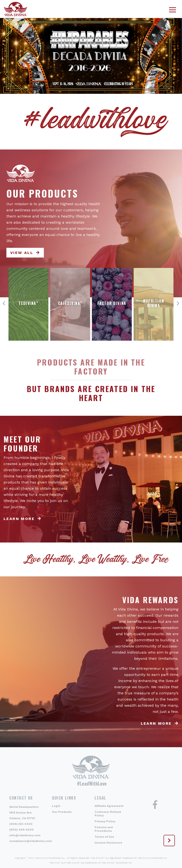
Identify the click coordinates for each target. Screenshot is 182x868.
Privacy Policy (105, 821)
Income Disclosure (108, 843)
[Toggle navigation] (173, 9)
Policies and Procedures (104, 829)
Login (56, 806)
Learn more (19, 519)
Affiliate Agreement (109, 806)
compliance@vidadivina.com (31, 841)
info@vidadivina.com (25, 835)
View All (22, 253)
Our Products (62, 812)
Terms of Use (104, 837)
